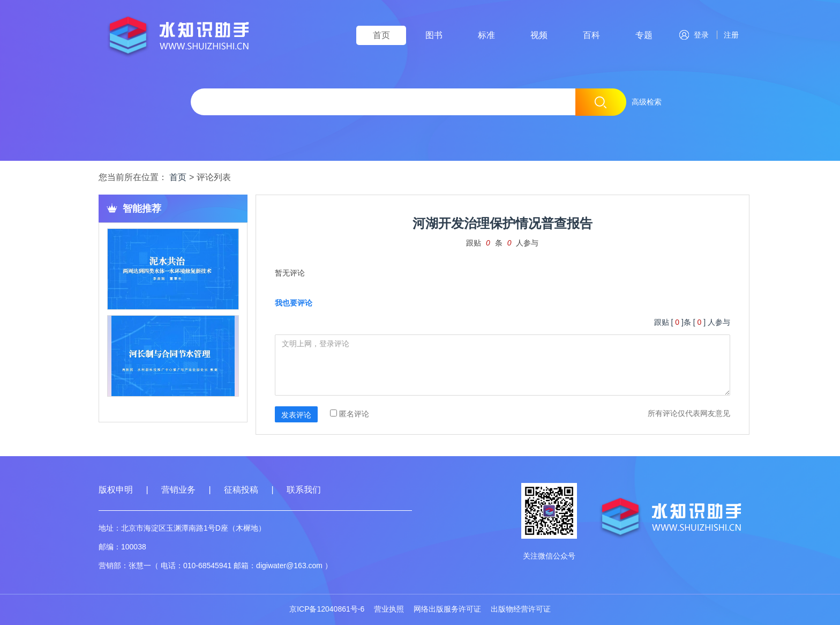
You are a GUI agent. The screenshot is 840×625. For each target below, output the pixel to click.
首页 (381, 35)
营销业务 (178, 490)
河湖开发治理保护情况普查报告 (502, 223)
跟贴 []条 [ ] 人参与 (692, 322)
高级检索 (647, 102)
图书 (434, 35)
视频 (539, 35)
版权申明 (116, 490)
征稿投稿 (242, 490)
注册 (729, 35)
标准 (486, 35)
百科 (591, 35)
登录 (694, 35)
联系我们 (304, 490)
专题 (644, 35)
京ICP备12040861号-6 (327, 609)
